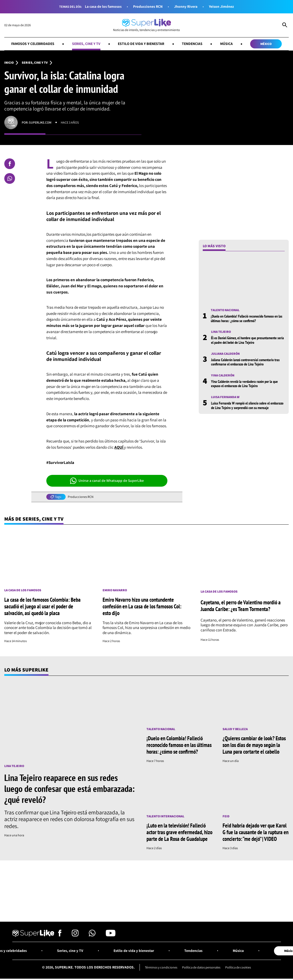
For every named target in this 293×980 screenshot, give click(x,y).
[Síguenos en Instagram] (75, 935)
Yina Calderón (223, 375)
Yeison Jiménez (221, 7)
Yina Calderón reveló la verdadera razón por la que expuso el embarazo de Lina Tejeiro (244, 384)
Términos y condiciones (161, 967)
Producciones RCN (148, 7)
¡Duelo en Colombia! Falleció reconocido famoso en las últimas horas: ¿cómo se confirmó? (247, 318)
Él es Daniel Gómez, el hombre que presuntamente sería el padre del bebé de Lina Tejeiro (247, 340)
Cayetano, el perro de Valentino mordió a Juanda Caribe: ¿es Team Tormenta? (241, 606)
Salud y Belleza (235, 729)
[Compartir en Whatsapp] (10, 178)
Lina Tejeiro (221, 332)
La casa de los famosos (103, 7)
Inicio (9, 63)
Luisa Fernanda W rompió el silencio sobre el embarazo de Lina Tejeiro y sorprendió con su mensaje (247, 405)
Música (226, 44)
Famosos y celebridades (33, 44)
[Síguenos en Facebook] (60, 935)
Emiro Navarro (115, 590)
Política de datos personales (201, 967)
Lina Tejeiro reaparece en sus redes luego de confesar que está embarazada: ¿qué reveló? (70, 788)
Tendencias (192, 44)
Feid (226, 816)
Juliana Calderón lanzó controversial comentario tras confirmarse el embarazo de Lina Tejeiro (245, 362)
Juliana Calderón (225, 354)
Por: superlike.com (37, 122)
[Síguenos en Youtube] (111, 935)
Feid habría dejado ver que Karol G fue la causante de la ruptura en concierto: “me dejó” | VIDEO (256, 832)
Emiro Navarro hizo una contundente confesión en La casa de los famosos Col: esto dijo (142, 606)
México (266, 44)
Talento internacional (165, 816)
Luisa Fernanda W (225, 397)
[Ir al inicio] (146, 25)
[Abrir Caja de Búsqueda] (285, 25)
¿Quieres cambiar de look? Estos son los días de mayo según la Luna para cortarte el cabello (254, 745)
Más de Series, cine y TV (34, 519)
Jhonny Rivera (186, 7)
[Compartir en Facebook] (10, 164)
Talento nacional (225, 310)
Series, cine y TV (86, 44)
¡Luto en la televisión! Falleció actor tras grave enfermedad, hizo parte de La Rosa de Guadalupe (179, 832)
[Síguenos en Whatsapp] (92, 935)
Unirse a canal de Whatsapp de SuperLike (107, 481)
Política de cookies (238, 967)
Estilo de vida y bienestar (141, 44)
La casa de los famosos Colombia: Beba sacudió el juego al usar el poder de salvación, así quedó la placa (42, 606)
